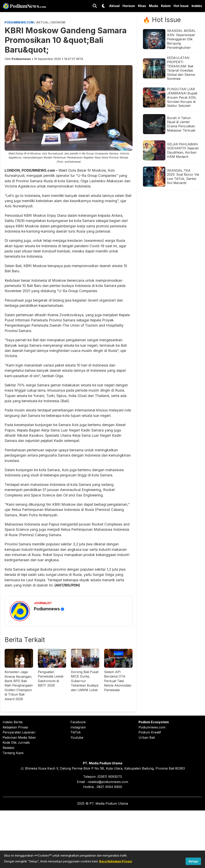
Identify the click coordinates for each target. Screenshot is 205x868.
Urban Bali (147, 737)
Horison (129, 6)
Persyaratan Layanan (19, 732)
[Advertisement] (102, 839)
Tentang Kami (13, 753)
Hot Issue (181, 6)
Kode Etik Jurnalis (16, 742)
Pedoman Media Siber (19, 737)
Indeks (197, 6)
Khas (142, 6)
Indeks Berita (13, 722)
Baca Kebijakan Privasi (116, 861)
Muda (153, 6)
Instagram (78, 727)
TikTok (76, 732)
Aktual (114, 6)
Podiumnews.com (152, 727)
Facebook (78, 722)
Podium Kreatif (150, 732)
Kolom (166, 6)
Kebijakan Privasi (15, 727)
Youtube (77, 737)
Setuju (193, 861)
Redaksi (8, 748)
